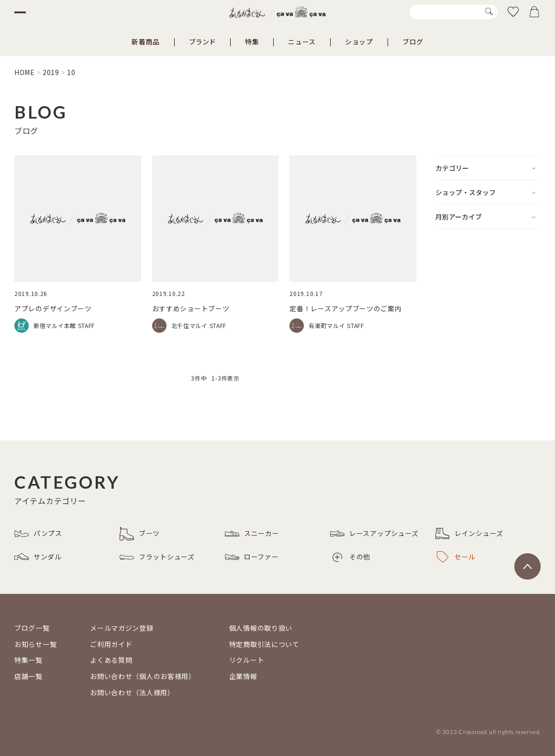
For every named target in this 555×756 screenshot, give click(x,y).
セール (456, 557)
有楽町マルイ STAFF (336, 325)
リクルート (247, 660)
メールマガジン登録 (122, 628)
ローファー (252, 557)
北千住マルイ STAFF (199, 325)
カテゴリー (452, 168)
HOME (25, 72)
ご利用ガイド (111, 644)
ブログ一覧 (32, 628)
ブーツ (140, 534)
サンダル (38, 557)
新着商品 (146, 42)
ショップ (359, 42)
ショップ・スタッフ (466, 192)
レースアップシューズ (374, 534)
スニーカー (252, 534)
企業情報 (243, 676)
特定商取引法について (264, 644)
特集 (252, 42)
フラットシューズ (157, 557)
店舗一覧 (28, 676)
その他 (351, 557)
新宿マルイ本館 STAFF (64, 325)
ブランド (202, 42)
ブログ (413, 42)
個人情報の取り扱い (261, 628)
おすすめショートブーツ (191, 308)
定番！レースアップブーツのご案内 (345, 308)
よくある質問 (111, 660)
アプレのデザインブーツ (53, 308)
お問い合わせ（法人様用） (132, 692)
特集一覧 (28, 660)
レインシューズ (469, 534)
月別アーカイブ (459, 217)
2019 (51, 72)
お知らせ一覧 (35, 644)
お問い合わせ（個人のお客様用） (143, 676)
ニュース (302, 42)
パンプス (38, 534)
